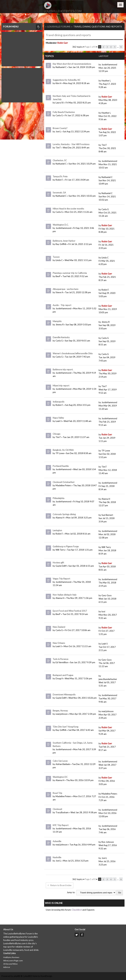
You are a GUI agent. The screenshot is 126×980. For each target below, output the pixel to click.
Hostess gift (58, 563)
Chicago (57, 434)
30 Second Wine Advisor (10, 965)
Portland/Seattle (61, 466)
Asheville (57, 841)
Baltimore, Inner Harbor (64, 241)
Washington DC (60, 777)
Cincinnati (57, 809)
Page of (90, 47)
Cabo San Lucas (60, 761)
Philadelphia (58, 498)
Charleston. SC (60, 160)
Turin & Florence (60, 659)
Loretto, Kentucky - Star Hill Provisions (71, 144)
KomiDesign (46, 976)
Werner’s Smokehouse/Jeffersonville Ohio (73, 353)
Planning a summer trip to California (70, 273)
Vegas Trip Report (61, 579)
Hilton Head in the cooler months (68, 209)
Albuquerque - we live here (65, 289)
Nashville (57, 857)
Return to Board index (60, 885)
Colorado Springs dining (64, 514)
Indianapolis (58, 402)
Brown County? (60, 128)
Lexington (57, 530)
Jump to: (71, 892)
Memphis (57, 321)
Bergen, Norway (60, 711)
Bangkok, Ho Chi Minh (63, 450)
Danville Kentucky (61, 337)
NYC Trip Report (61, 825)
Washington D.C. (61, 225)
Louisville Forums (59, 27)
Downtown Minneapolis (64, 695)
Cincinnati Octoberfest (63, 482)
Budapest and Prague (63, 675)
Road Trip (57, 793)
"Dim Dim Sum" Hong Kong (65, 727)
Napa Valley (58, 418)
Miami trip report (61, 386)
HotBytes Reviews (11, 957)
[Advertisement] (22, 48)
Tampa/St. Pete (60, 176)
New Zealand (59, 627)
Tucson (56, 257)
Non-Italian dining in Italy (65, 595)
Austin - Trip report (62, 305)
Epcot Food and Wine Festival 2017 (70, 611)
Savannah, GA (59, 193)
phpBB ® (18, 976)
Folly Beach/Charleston (64, 112)
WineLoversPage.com (13, 961)
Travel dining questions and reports (98, 27)
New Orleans (59, 643)
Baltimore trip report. (63, 370)
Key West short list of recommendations (72, 64)
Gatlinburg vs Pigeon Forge (66, 546)
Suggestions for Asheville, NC (67, 80)
